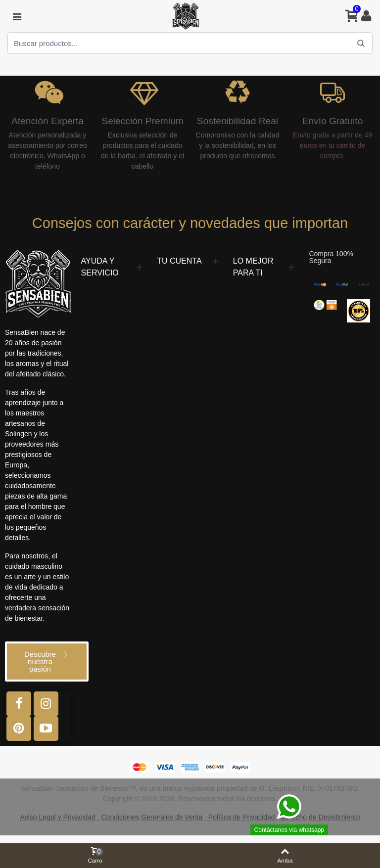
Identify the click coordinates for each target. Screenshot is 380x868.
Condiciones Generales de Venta (152, 817)
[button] (47, 662)
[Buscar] (361, 43)
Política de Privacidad (242, 817)
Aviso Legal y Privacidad (58, 817)
